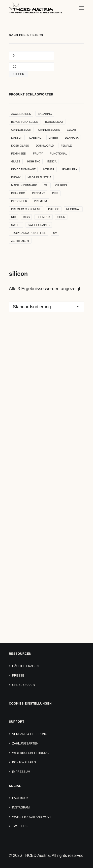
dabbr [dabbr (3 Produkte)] (53, 138)
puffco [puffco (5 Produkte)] (54, 209)
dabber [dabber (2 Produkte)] (17, 138)
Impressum (21, 772)
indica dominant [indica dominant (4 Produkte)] (23, 169)
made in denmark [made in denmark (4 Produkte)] (24, 185)
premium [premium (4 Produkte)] (40, 201)
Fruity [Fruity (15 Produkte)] (38, 154)
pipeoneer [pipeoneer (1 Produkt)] (19, 201)
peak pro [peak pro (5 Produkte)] (18, 193)
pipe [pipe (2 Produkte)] (55, 193)
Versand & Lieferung (30, 734)
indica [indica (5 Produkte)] (52, 161)
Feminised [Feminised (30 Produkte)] (19, 154)
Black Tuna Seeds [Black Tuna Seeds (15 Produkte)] (25, 122)
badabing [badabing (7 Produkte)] (45, 114)
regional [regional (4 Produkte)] (73, 209)
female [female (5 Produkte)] (66, 146)
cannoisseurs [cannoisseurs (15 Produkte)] (49, 130)
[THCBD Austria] (36, 8)
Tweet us (20, 826)
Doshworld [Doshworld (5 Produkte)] (45, 146)
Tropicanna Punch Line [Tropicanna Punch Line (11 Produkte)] (29, 233)
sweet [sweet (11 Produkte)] (16, 225)
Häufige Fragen (25, 666)
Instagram (21, 807)
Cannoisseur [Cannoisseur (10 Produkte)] (21, 130)
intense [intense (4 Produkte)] (48, 169)
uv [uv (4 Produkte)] (55, 233)
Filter (19, 74)
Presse (18, 676)
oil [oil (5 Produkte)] (46, 185)
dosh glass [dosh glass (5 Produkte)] (20, 146)
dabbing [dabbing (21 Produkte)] (35, 138)
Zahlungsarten (25, 744)
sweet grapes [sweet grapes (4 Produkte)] (39, 225)
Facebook (20, 798)
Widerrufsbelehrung (30, 753)
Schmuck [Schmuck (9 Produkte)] (44, 217)
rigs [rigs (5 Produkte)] (26, 217)
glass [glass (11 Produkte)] (16, 161)
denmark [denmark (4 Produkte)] (72, 138)
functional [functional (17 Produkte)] (59, 154)
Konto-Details (24, 762)
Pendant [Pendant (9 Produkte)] (39, 193)
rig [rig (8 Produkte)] (14, 217)
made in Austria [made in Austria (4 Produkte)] (39, 177)
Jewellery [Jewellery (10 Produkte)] (69, 169)
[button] (82, 8)
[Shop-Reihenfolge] (46, 307)
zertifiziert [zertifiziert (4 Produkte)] (20, 241)
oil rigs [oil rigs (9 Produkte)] (61, 185)
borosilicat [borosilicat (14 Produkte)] (54, 122)
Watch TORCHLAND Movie (32, 817)
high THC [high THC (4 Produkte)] (34, 161)
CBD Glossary (24, 685)
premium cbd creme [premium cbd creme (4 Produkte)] (26, 209)
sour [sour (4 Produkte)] (61, 217)
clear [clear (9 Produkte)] (72, 130)
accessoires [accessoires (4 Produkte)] (21, 114)
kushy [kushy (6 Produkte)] (16, 177)
